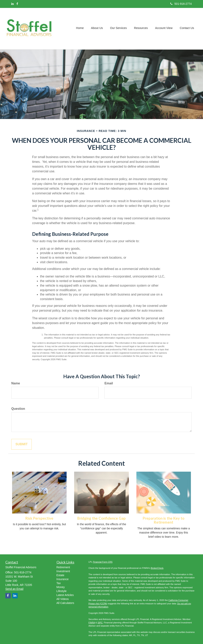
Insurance (63, 579)
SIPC (100, 623)
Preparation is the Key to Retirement (164, 520)
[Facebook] (17, 4)
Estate (60, 575)
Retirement (63, 567)
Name (16, 383)
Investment (63, 571)
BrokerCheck (157, 568)
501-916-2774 (181, 4)
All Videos (63, 599)
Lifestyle (62, 591)
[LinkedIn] (12, 4)
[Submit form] (22, 444)
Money (61, 587)
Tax (59, 583)
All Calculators (65, 603)
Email (109, 383)
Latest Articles (65, 595)
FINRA (92, 623)
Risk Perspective (39, 518)
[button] (98, 29)
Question (18, 409)
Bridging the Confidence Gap (101, 518)
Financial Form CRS (103, 562)
